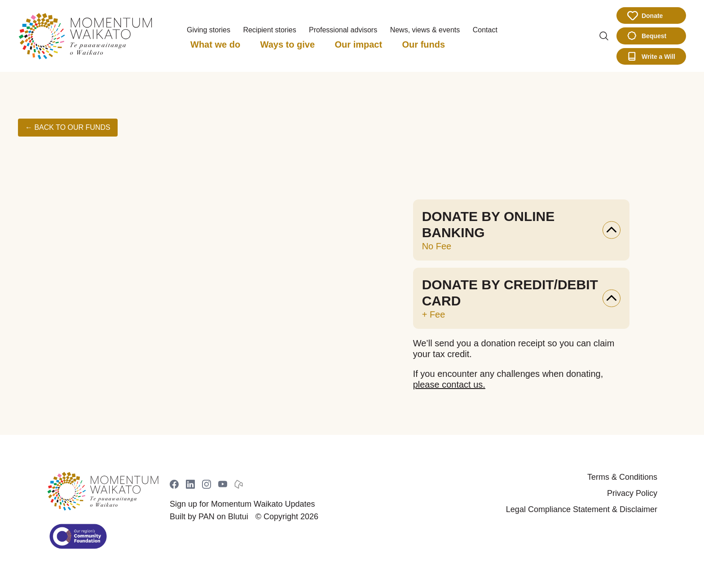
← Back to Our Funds (68, 127)
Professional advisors (343, 30)
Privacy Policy (632, 493)
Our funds (424, 44)
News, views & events (425, 30)
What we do (215, 44)
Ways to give (288, 44)
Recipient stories (269, 30)
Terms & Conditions (622, 477)
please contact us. (449, 385)
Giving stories (209, 30)
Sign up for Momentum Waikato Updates (242, 504)
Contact (485, 30)
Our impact (359, 44)
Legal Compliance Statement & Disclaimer (582, 509)
